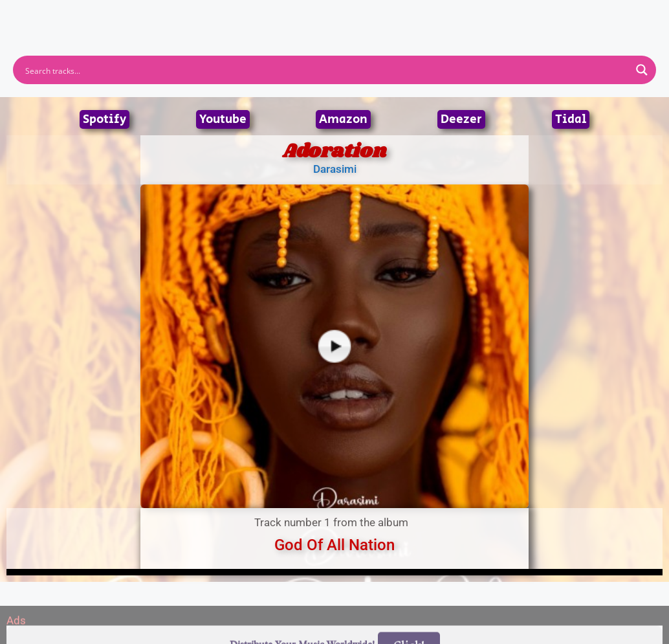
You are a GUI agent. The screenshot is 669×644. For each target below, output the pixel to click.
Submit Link (409, 16)
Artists (217, 16)
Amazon (343, 119)
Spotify (104, 119)
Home (161, 16)
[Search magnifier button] (642, 70)
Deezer (461, 119)
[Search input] (326, 70)
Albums (278, 16)
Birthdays (493, 16)
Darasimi (335, 169)
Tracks (338, 16)
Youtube (223, 119)
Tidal (571, 119)
